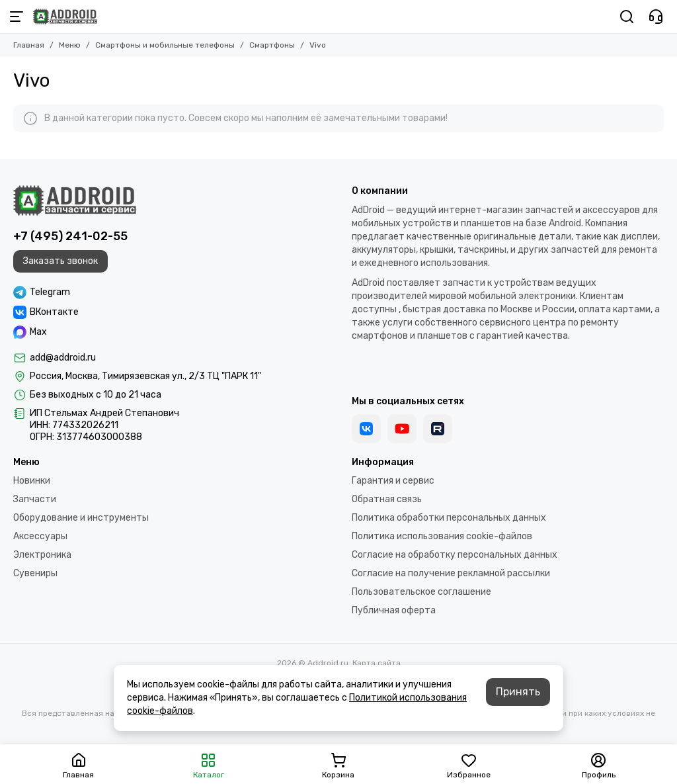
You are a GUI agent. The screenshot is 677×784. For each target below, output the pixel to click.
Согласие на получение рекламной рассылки (451, 573)
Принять (518, 692)
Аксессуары (40, 536)
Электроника (42, 555)
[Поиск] (627, 17)
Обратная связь (387, 499)
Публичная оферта (394, 610)
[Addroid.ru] (65, 17)
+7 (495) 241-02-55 (70, 236)
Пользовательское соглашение (421, 592)
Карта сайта (377, 663)
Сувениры (35, 573)
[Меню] (17, 17)
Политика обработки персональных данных (449, 518)
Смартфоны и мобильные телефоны (165, 45)
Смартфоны (272, 45)
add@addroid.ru (63, 358)
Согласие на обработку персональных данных (455, 555)
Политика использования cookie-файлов (442, 536)
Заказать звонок (60, 261)
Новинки (32, 481)
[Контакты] (656, 17)
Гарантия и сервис (393, 481)
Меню (70, 45)
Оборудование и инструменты (81, 518)
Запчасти (35, 499)
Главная (29, 45)
